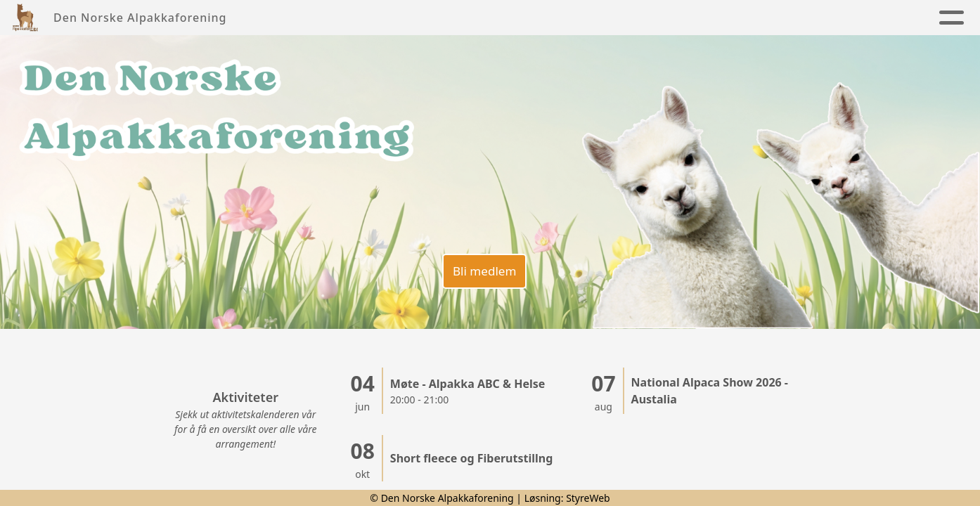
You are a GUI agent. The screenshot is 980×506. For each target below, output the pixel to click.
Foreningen (412, 18)
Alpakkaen (517, 18)
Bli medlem (483, 267)
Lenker (889, 18)
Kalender (605, 18)
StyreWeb (588, 498)
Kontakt (679, 18)
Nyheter (323, 18)
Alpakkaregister (782, 18)
